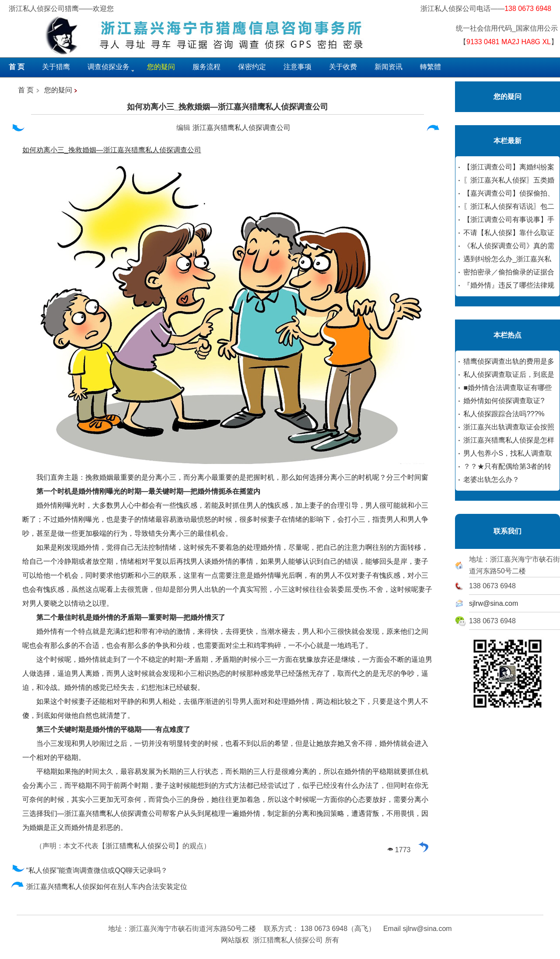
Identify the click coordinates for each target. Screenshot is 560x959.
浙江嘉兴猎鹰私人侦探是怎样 (509, 440)
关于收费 (343, 67)
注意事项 (297, 67)
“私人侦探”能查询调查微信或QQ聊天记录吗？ (89, 870)
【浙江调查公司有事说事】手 (509, 220)
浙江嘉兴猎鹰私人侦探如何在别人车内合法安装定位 (99, 887)
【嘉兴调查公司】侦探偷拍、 (509, 193)
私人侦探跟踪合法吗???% (504, 414)
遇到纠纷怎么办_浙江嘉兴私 (507, 259)
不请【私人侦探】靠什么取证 (509, 233)
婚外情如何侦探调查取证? (504, 401)
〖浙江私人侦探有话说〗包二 (509, 206)
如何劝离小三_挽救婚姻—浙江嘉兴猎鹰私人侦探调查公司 (227, 107)
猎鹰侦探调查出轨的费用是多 (509, 361)
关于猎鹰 (56, 67)
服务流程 (206, 67)
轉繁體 (430, 67)
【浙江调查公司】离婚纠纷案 (509, 167)
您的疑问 (58, 90)
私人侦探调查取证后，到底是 (509, 374)
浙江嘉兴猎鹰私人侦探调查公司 (241, 128)
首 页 (26, 90)
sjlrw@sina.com (493, 603)
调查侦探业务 (108, 67)
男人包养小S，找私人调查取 (508, 453)
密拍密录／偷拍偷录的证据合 (509, 272)
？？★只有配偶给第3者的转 (507, 466)
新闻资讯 (388, 67)
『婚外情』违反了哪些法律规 (509, 285)
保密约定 (252, 67)
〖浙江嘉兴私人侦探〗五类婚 (509, 180)
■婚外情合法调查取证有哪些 (507, 388)
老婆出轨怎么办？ (491, 479)
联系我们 (507, 531)
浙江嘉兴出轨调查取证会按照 (509, 427)
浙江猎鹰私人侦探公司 (140, 846)
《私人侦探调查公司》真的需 (509, 246)
